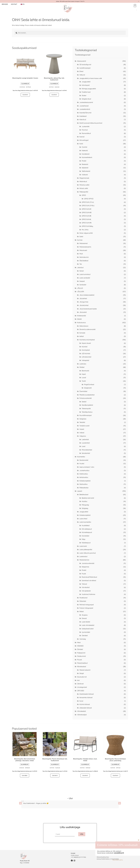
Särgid (82, 673)
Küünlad (85, 347)
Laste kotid (83, 546)
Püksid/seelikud (82, 663)
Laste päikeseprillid (86, 550)
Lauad (84, 378)
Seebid (84, 402)
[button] (120, 803)
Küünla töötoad (85, 704)
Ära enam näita (118, 860)
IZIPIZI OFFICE (89, 199)
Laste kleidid (86, 622)
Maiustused (83, 250)
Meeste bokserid (85, 670)
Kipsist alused (86, 343)
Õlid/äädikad (84, 261)
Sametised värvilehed (89, 581)
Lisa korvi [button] (25, 95)
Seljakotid (85, 168)
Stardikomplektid (87, 405)
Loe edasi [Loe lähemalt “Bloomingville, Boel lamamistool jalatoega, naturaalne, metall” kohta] (25, 775)
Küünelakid (85, 536)
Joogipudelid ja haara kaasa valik (91, 78)
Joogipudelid (86, 82)
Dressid (84, 618)
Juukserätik (86, 127)
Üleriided (85, 636)
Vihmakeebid (81, 711)
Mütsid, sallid (84, 188)
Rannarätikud (86, 133)
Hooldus (85, 501)
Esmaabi (82, 333)
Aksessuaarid (82, 61)
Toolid (84, 381)
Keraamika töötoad (86, 698)
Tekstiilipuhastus (87, 412)
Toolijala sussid (84, 426)
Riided (82, 612)
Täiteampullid (86, 409)
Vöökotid (85, 175)
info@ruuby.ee (75, 855)
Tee (81, 264)
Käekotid (85, 151)
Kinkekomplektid (85, 481)
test (78, 680)
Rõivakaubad (82, 667)
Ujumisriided (86, 632)
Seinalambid (86, 453)
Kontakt (14, 4)
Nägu (84, 539)
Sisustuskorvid (82, 677)
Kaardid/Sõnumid (85, 113)
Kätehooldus (84, 474)
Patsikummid (81, 656)
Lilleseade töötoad (86, 708)
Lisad (84, 446)
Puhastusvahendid (85, 398)
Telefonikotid (86, 171)
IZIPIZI (84, 195)
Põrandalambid (87, 450)
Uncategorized (82, 687)
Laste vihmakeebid (88, 625)
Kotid (81, 144)
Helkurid (82, 75)
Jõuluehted (83, 299)
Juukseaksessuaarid (86, 102)
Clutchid (84, 147)
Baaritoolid (85, 371)
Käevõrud (83, 120)
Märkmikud (83, 182)
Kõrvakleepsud (87, 529)
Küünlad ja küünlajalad (87, 340)
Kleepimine (85, 567)
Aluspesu (85, 615)
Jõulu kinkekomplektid (87, 295)
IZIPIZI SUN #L (87, 219)
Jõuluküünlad (84, 305)
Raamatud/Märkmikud (89, 577)
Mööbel (82, 367)
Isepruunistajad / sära (87, 467)
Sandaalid (83, 285)
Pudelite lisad (86, 92)
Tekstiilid (82, 422)
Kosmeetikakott (87, 157)
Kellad (82, 336)
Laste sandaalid (85, 278)
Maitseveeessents (85, 247)
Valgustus (83, 436)
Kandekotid (86, 154)
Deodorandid (84, 460)
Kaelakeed (83, 116)
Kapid (84, 374)
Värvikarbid (86, 587)
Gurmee (80, 240)
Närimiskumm (84, 257)
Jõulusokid (83, 312)
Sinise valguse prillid (86, 233)
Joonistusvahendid (88, 563)
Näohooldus (83, 484)
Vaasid (82, 429)
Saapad (82, 281)
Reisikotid (85, 164)
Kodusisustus (81, 323)
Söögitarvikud (86, 99)
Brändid (5, 4)
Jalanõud (80, 268)
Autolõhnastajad (85, 68)
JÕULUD (80, 288)
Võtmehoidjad (82, 715)
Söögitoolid (88, 388)
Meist (79, 642)
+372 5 (73, 857)
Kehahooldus (84, 477)
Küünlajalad (86, 350)
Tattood (84, 584)
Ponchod (85, 130)
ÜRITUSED (81, 691)
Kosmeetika (81, 457)
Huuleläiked (86, 526)
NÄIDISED (80, 646)
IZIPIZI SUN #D (87, 213)
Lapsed (80, 491)
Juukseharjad (84, 106)
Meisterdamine (84, 560)
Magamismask (84, 178)
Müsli (81, 254)
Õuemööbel (83, 391)
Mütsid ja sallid (84, 185)
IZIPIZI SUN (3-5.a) (88, 202)
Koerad (82, 137)
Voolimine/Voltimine (88, 594)
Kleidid (79, 319)
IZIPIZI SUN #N (87, 223)
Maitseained (83, 243)
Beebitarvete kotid (88, 498)
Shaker (84, 96)
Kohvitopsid (86, 85)
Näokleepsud (86, 543)
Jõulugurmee (84, 302)
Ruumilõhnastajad (85, 415)
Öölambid (83, 601)
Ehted (81, 71)
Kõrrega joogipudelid (89, 89)
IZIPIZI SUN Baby (87, 226)
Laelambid (85, 440)
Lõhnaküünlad (86, 357)
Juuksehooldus (84, 471)
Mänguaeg (85, 505)
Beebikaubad (84, 495)
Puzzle (84, 574)
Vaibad (82, 433)
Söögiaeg (85, 508)
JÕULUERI (81, 292)
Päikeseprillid (84, 192)
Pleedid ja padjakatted (87, 395)
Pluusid (79, 660)
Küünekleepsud (87, 532)
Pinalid (84, 161)
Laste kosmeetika (85, 522)
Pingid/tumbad (89, 385)
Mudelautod (83, 598)
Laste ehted (83, 519)
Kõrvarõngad (84, 140)
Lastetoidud (83, 556)
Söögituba (83, 419)
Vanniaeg (83, 639)
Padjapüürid (81, 653)
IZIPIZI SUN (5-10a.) (88, 206)
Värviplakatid (86, 591)
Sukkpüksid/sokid (88, 629)
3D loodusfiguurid (85, 65)
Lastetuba (83, 364)
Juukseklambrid (85, 109)
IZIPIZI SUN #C (87, 209)
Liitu (82, 834)
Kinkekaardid (81, 316)
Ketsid (82, 271)
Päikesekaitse (84, 488)
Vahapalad (85, 360)
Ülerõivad (80, 684)
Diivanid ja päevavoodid (87, 329)
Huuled (82, 464)
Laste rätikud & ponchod (88, 553)
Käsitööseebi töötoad (87, 694)
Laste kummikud (85, 274)
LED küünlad (86, 354)
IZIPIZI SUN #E (87, 216)
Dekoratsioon (84, 326)
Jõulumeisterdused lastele (88, 309)
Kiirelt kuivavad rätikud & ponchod (91, 123)
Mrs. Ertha (85, 230)
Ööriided (80, 649)
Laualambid (86, 443)
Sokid (81, 237)
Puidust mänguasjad (86, 608)
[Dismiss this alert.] (138, 1)
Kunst (81, 701)
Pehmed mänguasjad (87, 605)
